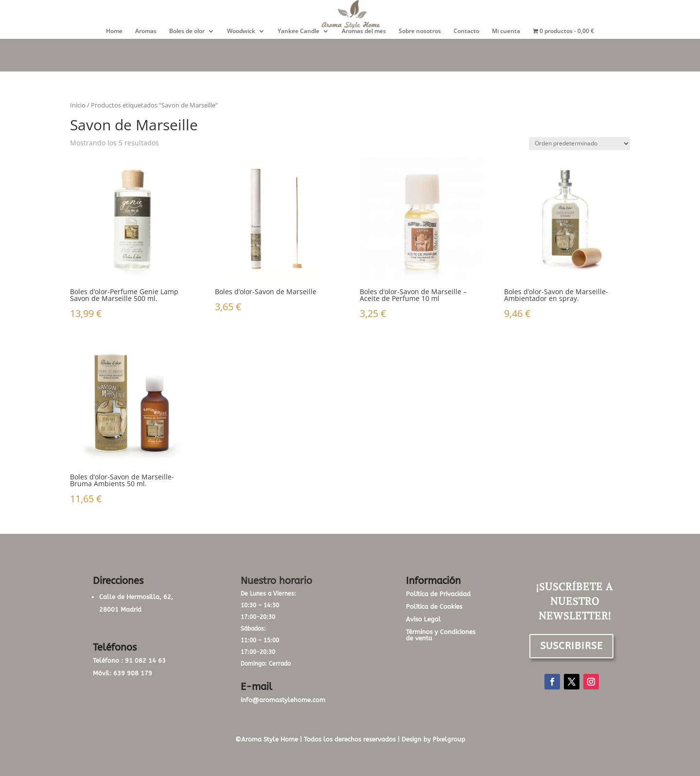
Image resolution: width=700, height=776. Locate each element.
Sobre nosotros (420, 31)
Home (114, 31)
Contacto (466, 31)
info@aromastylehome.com (283, 700)
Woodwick (241, 31)
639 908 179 (133, 673)
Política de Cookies (434, 607)
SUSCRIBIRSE (571, 646)
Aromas (146, 31)
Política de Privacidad (438, 594)
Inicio (78, 105)
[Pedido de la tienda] (579, 144)
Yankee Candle (298, 31)
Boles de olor (187, 31)
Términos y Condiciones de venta (441, 635)
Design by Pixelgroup (433, 739)
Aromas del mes (364, 31)
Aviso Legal (423, 619)
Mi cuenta (506, 31)
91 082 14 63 (145, 661)
